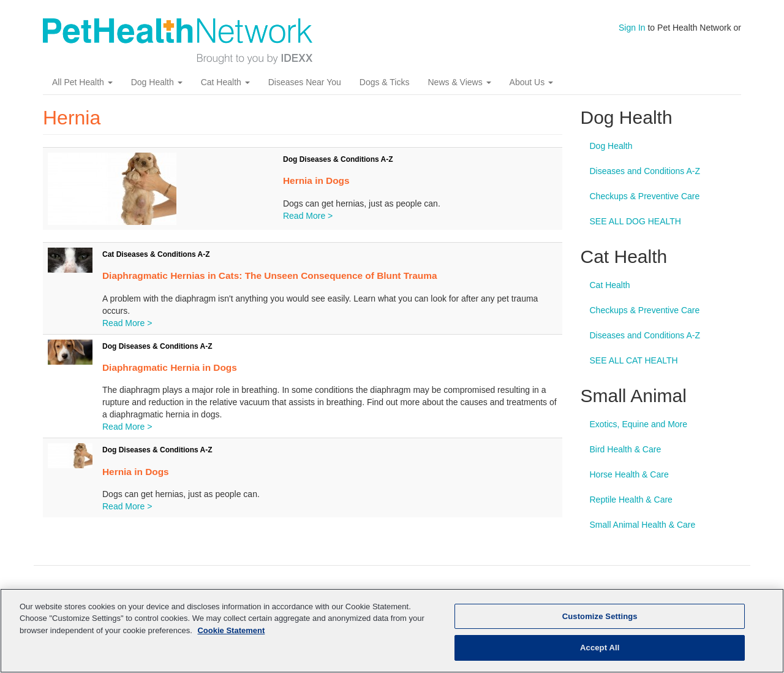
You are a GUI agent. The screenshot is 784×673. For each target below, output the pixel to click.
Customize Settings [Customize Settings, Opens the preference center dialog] (600, 616)
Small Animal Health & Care (643, 525)
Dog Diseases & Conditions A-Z (338, 160)
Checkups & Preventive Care (645, 197)
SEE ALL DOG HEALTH (635, 222)
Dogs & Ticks (385, 83)
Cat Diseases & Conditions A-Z (156, 255)
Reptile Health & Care (631, 500)
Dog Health (157, 83)
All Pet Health (82, 83)
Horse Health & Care (629, 475)
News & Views (459, 83)
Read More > (308, 216)
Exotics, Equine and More (639, 425)
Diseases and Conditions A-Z (645, 172)
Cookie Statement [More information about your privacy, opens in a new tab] (231, 630)
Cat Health (225, 83)
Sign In (632, 28)
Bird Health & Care (626, 450)
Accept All (600, 648)
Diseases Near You (305, 83)
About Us (531, 83)
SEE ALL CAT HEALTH (634, 361)
